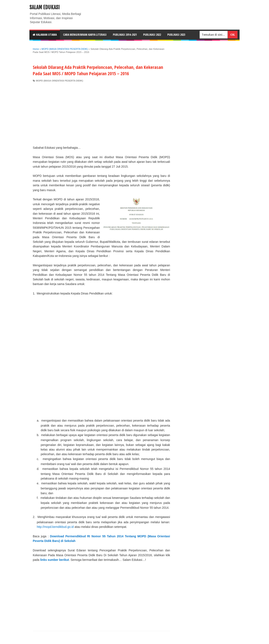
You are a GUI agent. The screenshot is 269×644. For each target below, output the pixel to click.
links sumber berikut (55, 560)
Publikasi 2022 (152, 35)
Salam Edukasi (45, 7)
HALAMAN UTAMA (45, 35)
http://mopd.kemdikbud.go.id (55, 527)
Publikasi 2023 (176, 35)
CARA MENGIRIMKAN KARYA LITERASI (85, 35)
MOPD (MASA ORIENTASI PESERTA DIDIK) (59, 81)
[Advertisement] (101, 114)
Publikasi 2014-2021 (125, 35)
